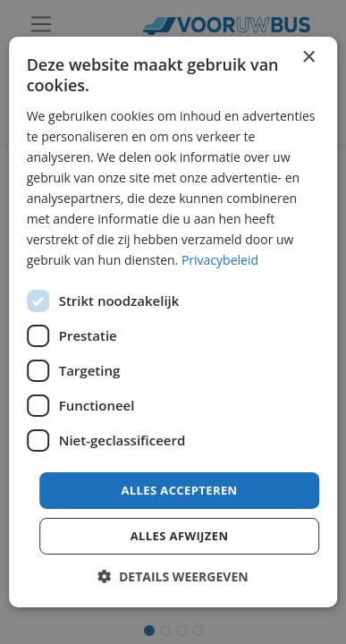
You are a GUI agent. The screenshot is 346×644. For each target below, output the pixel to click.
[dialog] (173, 322)
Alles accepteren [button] (179, 489)
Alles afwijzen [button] (180, 536)
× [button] (308, 58)
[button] (173, 576)
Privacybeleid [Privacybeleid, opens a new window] (220, 260)
